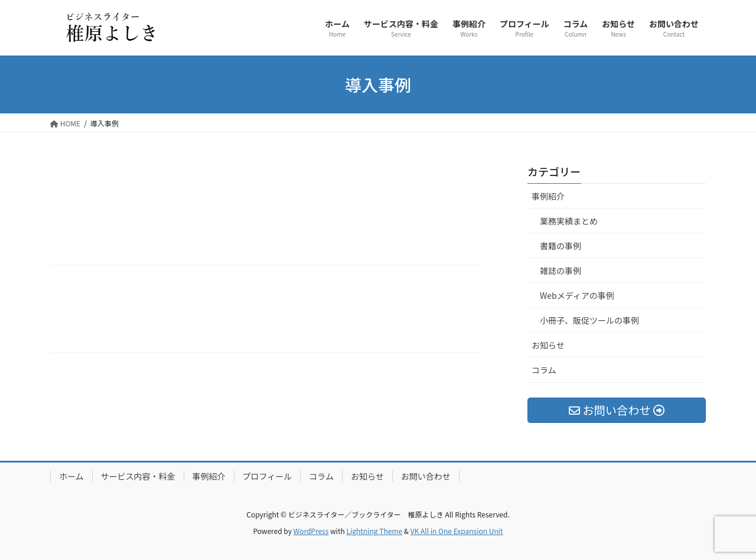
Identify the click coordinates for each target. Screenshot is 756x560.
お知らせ (548, 345)
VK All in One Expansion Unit (457, 531)
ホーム (71, 476)
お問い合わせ (426, 476)
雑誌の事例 (561, 271)
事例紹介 (548, 196)
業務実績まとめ (569, 221)
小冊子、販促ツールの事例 (589, 320)
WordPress (311, 531)
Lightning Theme (374, 531)
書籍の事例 (561, 246)
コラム (544, 370)
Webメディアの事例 (577, 295)
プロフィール (268, 476)
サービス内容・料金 (138, 476)
